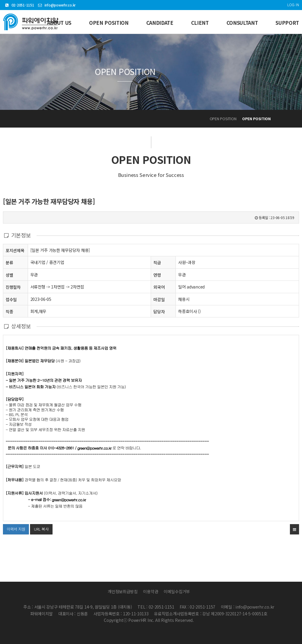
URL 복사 (41, 529)
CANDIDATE (160, 23)
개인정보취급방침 (123, 591)
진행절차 (13, 287)
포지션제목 (15, 250)
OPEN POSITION (109, 23)
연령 (157, 275)
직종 (9, 311)
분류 (9, 262)
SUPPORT (287, 23)
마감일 (159, 299)
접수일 (11, 299)
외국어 (159, 287)
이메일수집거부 (177, 591)
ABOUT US (59, 23)
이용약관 (151, 591)
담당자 (159, 312)
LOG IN (293, 5)
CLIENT (200, 23)
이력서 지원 (14, 528)
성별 (9, 275)
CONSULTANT (242, 23)
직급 (157, 263)
